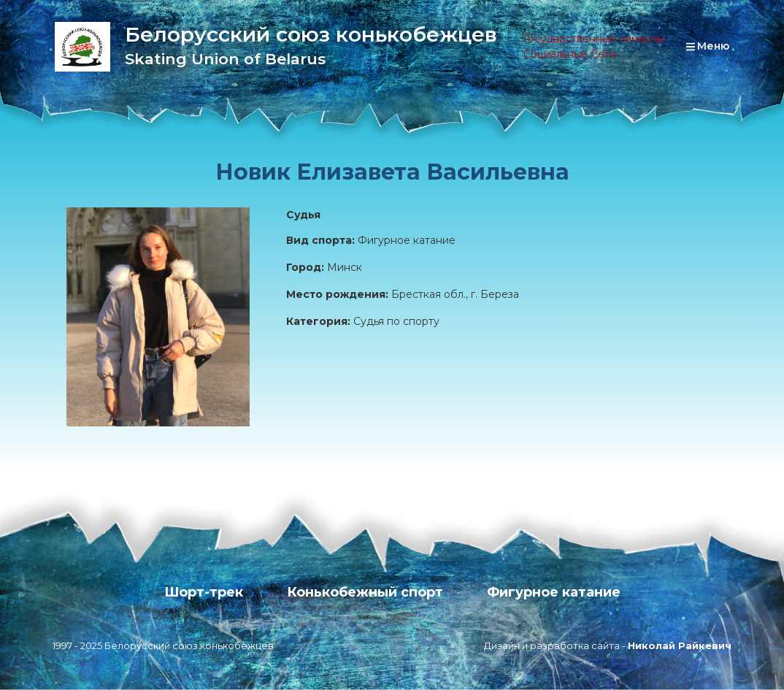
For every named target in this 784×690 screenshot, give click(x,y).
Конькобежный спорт (365, 592)
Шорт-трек (204, 592)
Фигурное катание (554, 592)
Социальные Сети (570, 54)
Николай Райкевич (680, 645)
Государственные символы (594, 39)
